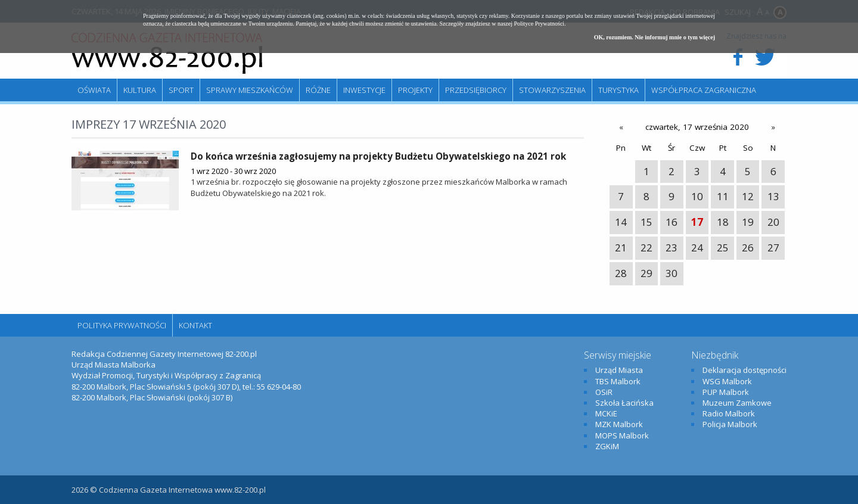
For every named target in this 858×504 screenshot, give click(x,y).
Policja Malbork (730, 424)
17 (697, 222)
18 (723, 222)
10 (697, 196)
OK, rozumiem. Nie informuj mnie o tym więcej (655, 37)
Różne (318, 90)
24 (697, 248)
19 (748, 222)
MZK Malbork (619, 424)
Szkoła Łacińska (624, 403)
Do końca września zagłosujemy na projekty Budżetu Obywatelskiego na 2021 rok (378, 156)
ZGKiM (607, 446)
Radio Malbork (729, 413)
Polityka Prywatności (122, 325)
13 (773, 196)
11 (723, 196)
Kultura (140, 90)
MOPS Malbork (622, 435)
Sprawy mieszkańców (250, 90)
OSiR (604, 392)
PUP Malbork (726, 392)
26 (748, 248)
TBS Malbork (618, 381)
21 (621, 248)
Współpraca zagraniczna (704, 90)
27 (773, 248)
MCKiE (606, 413)
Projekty (415, 90)
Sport (181, 90)
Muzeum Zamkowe (737, 403)
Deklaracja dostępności (744, 370)
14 (621, 222)
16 (672, 222)
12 (748, 196)
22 (646, 248)
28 (621, 273)
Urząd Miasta (619, 370)
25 (723, 248)
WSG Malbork (727, 381)
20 (773, 222)
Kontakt (195, 325)
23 (672, 248)
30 (672, 273)
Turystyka (618, 90)
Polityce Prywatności (539, 24)
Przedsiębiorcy (476, 90)
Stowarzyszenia (552, 90)
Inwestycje (364, 90)
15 (646, 222)
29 (646, 273)
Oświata (94, 90)
